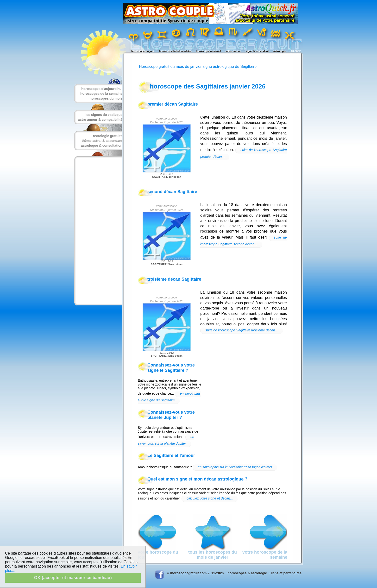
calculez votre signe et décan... (210, 498)
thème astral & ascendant (102, 141)
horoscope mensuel (208, 51)
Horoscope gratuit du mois (161, 66)
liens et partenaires (286, 573)
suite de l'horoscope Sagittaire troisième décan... (242, 330)
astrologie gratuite (108, 136)
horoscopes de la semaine (101, 94)
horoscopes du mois (106, 98)
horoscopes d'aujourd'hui (102, 89)
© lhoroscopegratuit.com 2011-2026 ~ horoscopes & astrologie (217, 573)
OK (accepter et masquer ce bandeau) (73, 578)
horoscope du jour (143, 51)
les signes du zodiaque (104, 115)
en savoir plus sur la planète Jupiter (166, 440)
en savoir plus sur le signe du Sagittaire (169, 397)
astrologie (280, 51)
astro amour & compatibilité (100, 120)
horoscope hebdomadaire (175, 51)
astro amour (233, 51)
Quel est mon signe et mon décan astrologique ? (197, 479)
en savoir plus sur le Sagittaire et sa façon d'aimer (235, 467)
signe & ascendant (257, 51)
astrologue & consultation (102, 145)
